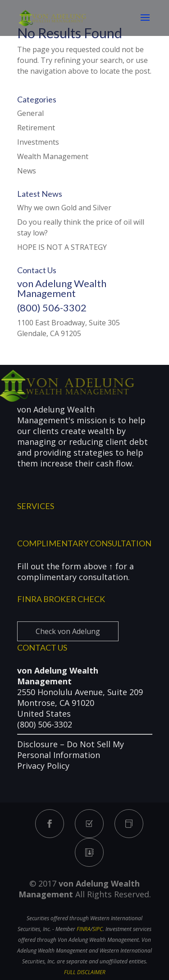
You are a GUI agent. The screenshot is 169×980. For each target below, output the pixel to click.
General (30, 113)
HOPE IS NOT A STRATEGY (62, 247)
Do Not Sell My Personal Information (71, 749)
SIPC (98, 929)
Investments (38, 142)
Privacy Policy (43, 766)
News (27, 171)
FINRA (84, 929)
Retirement (36, 128)
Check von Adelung (68, 631)
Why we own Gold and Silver (64, 208)
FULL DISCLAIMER (85, 972)
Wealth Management (53, 156)
